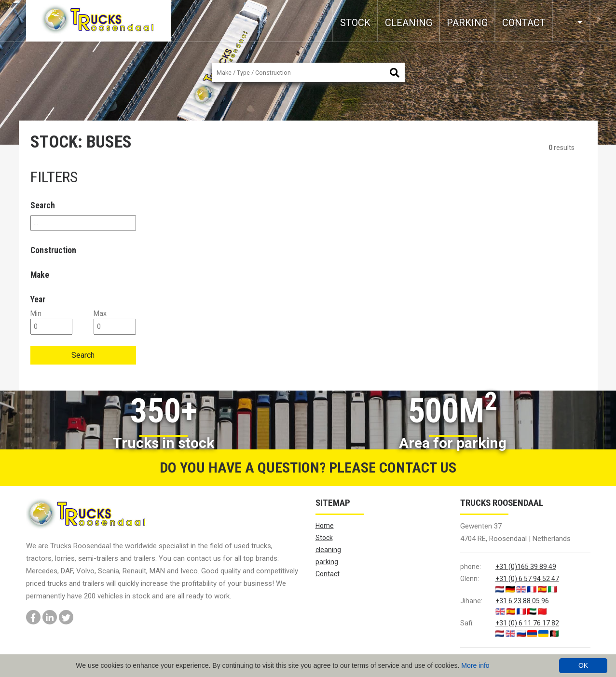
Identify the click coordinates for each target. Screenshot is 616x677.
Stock (355, 23)
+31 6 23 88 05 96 (522, 601)
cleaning (409, 23)
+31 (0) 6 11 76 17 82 (527, 623)
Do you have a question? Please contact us (308, 467)
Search (83, 355)
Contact (524, 23)
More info (475, 665)
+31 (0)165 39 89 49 (526, 567)
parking (467, 23)
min (36, 313)
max (100, 313)
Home (325, 526)
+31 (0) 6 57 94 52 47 (527, 579)
